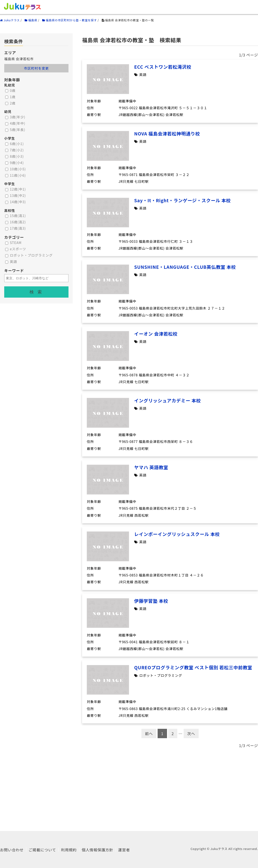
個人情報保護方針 (97, 850)
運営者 (124, 850)
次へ (191, 733)
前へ (149, 733)
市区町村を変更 (36, 68)
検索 (38, 292)
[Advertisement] (129, 788)
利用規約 (69, 850)
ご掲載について (42, 850)
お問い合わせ (12, 850)
